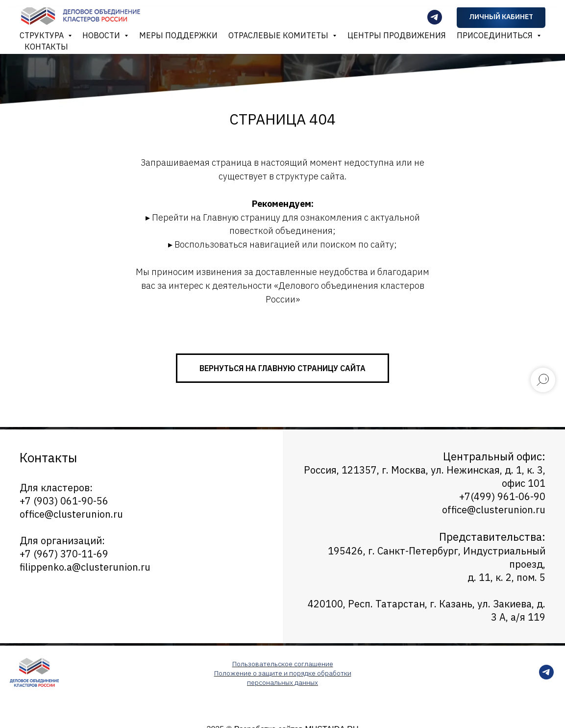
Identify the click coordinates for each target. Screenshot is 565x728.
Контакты (46, 47)
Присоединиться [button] (496, 35)
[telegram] (546, 677)
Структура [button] (43, 35)
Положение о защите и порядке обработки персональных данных (283, 678)
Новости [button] (102, 35)
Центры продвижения (397, 35)
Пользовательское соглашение (283, 664)
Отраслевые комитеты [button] (279, 35)
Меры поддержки (178, 35)
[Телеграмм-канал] (435, 17)
